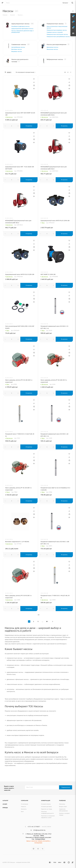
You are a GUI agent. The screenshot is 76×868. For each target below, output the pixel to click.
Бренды (5, 808)
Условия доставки (46, 807)
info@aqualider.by (39, 830)
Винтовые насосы (19, 53)
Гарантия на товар (47, 809)
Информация (46, 801)
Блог (22, 812)
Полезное (62, 801)
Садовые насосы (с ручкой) (57, 32)
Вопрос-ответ (63, 807)
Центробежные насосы (21, 50)
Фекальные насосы (55, 54)
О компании (25, 804)
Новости (23, 807)
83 (47, 625)
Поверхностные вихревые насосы (59, 30)
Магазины (62, 804)
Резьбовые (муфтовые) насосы (23, 28)
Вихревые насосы (19, 55)
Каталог (5, 801)
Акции (5, 804)
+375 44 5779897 (34, 827)
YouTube (38, 849)
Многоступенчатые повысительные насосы (56, 27)
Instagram (34, 849)
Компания (25, 801)
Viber (43, 849)
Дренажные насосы (55, 52)
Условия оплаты (46, 804)
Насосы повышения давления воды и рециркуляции (23, 35)
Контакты (24, 809)
